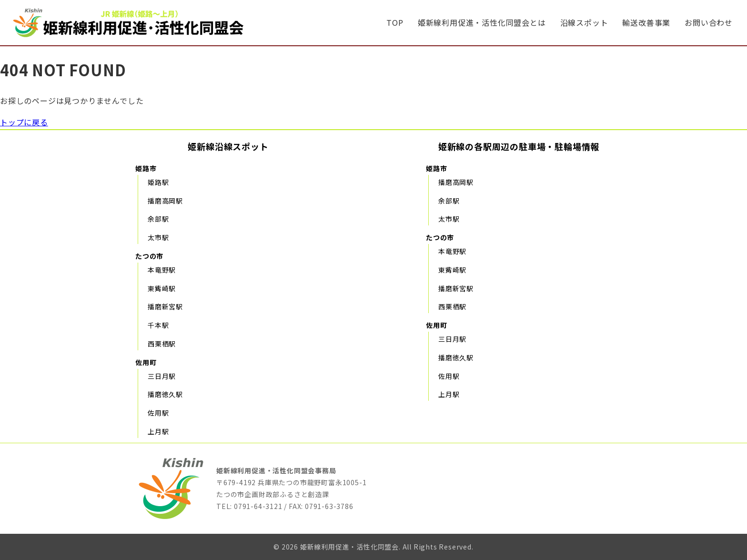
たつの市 (149, 256)
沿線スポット (584, 22)
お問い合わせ (709, 22)
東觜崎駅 (162, 288)
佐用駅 (158, 413)
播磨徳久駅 (165, 394)
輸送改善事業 (646, 22)
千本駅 (158, 325)
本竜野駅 (162, 270)
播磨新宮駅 (165, 306)
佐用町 (146, 362)
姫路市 (146, 168)
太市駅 (158, 237)
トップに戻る (24, 122)
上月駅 (158, 431)
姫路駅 (158, 182)
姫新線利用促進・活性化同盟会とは (482, 22)
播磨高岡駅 (165, 201)
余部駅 (158, 219)
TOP (395, 22)
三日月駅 (162, 376)
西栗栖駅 (162, 344)
